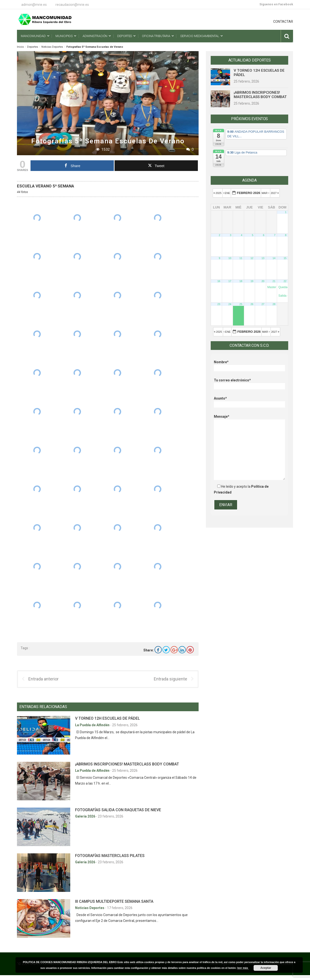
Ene (227, 193)
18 (241, 281)
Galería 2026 (85, 816)
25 (241, 304)
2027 (275, 193)
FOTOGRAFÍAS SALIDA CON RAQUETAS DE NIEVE (118, 810)
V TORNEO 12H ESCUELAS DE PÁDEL (108, 718)
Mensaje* (249, 419)
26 (252, 304)
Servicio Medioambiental (200, 36)
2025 (218, 193)
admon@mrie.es (34, 5)
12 (252, 258)
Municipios (64, 36)
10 (230, 258)
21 (274, 281)
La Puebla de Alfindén (93, 725)
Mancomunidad (33, 36)
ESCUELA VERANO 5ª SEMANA (46, 186)
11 (241, 258)
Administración (95, 36)
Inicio (20, 47)
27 (263, 304)
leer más (243, 968)
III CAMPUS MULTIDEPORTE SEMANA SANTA (114, 901)
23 (219, 304)
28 (274, 304)
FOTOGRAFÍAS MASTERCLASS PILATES (110, 856)
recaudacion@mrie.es (72, 5)
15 (285, 258)
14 (274, 258)
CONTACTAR (283, 22)
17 (230, 281)
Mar (266, 193)
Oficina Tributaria (156, 36)
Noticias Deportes (52, 47)
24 (230, 304)
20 (263, 281)
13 (263, 258)
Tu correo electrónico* (249, 383)
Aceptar (266, 968)
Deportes (125, 36)
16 (219, 281)
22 (285, 281)
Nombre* (249, 365)
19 (252, 281)
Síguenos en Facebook (276, 4)
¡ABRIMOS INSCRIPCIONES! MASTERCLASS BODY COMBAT (127, 764)
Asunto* (249, 401)
